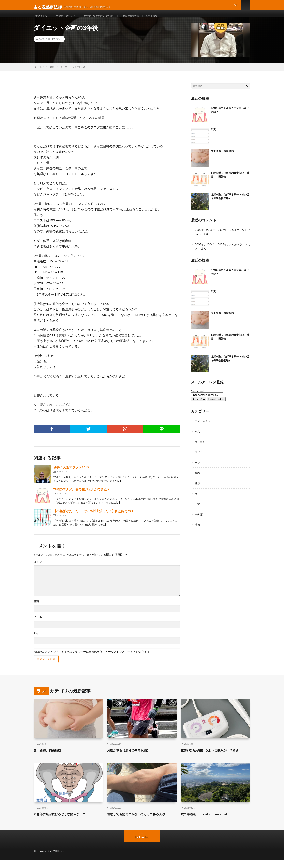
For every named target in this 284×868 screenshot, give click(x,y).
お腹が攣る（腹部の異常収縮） (133, 758)
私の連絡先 (167, 20)
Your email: (198, 399)
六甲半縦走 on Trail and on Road (207, 822)
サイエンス (202, 449)
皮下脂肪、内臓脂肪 (222, 159)
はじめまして (42, 20)
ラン (58, 47)
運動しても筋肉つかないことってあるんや (142, 822)
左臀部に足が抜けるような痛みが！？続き (215, 758)
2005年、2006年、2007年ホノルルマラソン (222, 238)
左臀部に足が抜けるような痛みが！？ (65, 822)
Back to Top (142, 845)
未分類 (199, 521)
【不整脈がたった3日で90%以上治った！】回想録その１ (94, 519)
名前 (36, 609)
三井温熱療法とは (143, 20)
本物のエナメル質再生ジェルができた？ (82, 497)
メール (38, 625)
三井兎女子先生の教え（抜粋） (106, 20)
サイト (38, 641)
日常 (198, 511)
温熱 (198, 531)
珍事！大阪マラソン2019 (71, 475)
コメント (39, 570)
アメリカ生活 (203, 429)
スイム (199, 460)
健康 (198, 490)
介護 (198, 480)
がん (198, 439)
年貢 (213, 138)
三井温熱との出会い (69, 20)
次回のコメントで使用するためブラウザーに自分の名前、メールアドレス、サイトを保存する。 (93, 660)
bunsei (202, 242)
